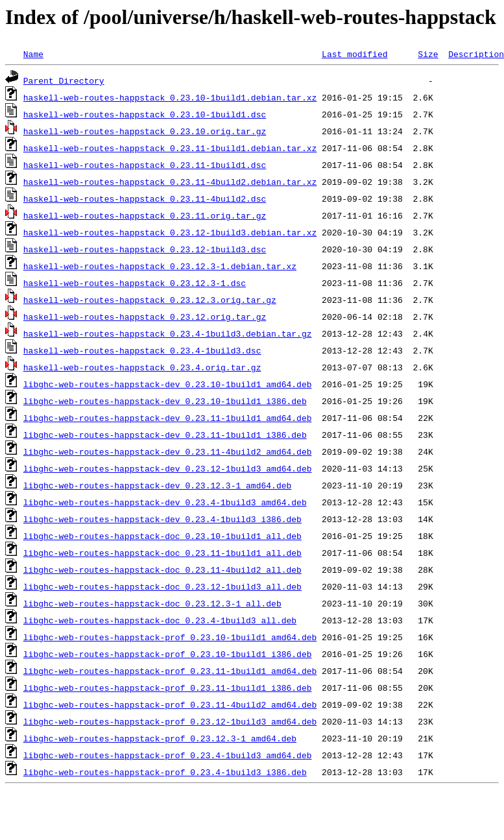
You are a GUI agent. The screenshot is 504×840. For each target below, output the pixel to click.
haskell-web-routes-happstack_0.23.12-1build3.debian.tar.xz (170, 232)
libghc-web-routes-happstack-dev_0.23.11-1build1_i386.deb (165, 435)
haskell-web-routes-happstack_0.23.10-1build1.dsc (145, 114)
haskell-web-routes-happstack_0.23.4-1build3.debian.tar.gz (168, 333)
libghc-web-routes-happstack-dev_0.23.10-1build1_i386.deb (165, 401)
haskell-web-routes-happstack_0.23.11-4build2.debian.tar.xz (170, 182)
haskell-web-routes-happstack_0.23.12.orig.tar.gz (145, 317)
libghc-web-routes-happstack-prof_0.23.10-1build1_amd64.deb (170, 637)
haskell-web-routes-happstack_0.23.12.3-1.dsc (135, 283)
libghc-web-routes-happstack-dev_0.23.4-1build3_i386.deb (162, 519)
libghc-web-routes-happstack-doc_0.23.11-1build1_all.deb (162, 553)
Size (428, 54)
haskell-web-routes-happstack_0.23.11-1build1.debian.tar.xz (170, 148)
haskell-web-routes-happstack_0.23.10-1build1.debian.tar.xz (170, 97)
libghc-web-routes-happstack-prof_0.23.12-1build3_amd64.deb (170, 721)
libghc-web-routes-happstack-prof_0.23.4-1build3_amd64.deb (168, 755)
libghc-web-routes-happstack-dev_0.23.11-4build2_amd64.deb (168, 451)
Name (33, 54)
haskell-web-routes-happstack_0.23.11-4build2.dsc (145, 198)
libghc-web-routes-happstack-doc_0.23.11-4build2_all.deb (162, 570)
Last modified (354, 54)
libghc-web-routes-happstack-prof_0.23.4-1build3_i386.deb (165, 772)
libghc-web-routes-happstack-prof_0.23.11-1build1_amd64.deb (170, 671)
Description (476, 54)
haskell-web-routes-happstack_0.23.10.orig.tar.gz (145, 131)
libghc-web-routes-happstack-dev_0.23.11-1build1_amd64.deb (168, 418)
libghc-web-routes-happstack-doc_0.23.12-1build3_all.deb (162, 586)
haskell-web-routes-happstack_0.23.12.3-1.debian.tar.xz (160, 266)
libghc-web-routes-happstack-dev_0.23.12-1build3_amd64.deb (168, 468)
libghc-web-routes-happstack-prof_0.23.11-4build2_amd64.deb (170, 704)
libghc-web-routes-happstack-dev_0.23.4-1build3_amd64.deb (165, 502)
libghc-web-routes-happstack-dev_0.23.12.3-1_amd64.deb (157, 485)
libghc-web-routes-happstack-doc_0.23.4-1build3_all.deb (160, 620)
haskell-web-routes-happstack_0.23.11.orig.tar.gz (145, 215)
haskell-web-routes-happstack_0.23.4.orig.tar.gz (142, 367)
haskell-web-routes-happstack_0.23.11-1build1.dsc (145, 165)
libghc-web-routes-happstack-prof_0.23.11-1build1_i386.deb (168, 688)
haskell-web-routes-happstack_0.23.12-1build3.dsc (145, 249)
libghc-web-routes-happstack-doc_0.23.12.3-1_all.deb (152, 603)
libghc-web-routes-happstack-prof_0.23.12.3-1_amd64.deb (160, 738)
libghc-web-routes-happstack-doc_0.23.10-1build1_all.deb (162, 536)
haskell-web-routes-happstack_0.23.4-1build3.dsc (142, 350)
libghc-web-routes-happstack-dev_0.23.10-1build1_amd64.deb (168, 384)
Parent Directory (64, 80)
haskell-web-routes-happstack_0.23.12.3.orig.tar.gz (150, 300)
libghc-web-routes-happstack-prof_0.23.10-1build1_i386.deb (168, 654)
